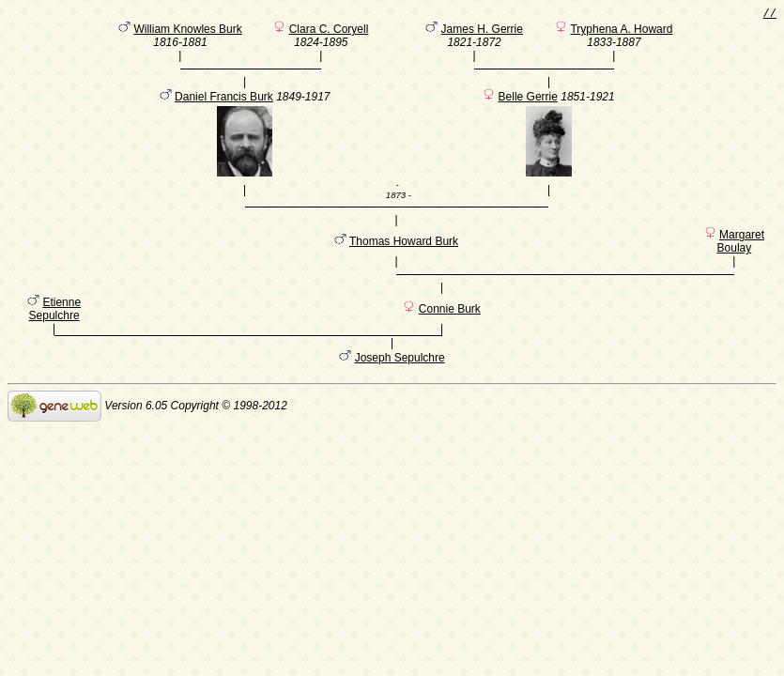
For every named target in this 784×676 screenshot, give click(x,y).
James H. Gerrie (482, 32)
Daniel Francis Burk (224, 108)
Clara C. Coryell (329, 32)
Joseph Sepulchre (400, 386)
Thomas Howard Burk (404, 258)
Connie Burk (450, 334)
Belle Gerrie (528, 108)
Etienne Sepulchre (55, 334)
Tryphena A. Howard (621, 32)
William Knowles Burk (187, 32)
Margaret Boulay (741, 258)
